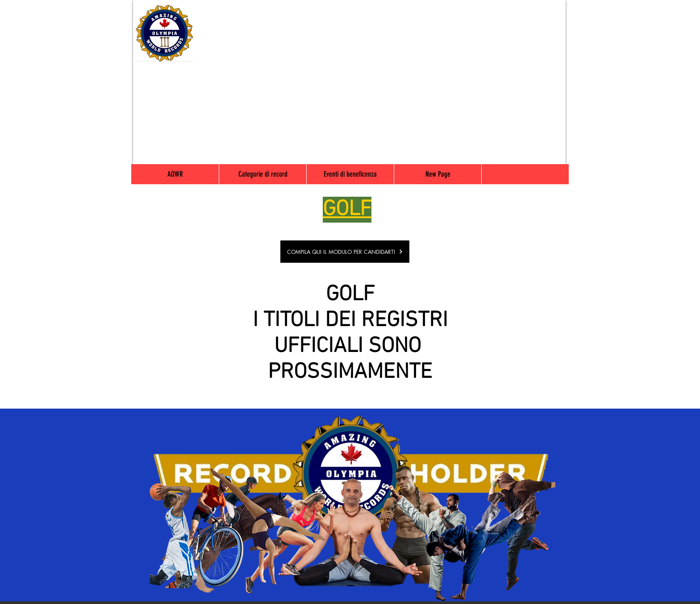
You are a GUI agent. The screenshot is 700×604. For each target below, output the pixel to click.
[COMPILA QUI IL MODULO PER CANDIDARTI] (345, 252)
